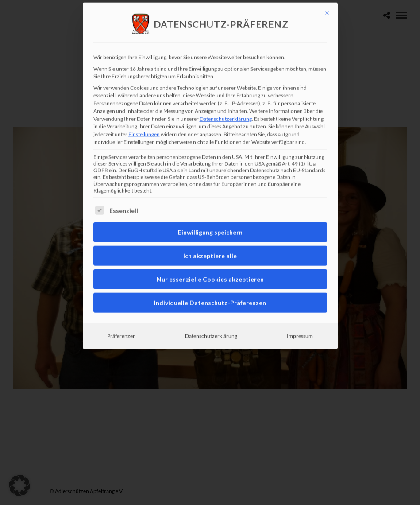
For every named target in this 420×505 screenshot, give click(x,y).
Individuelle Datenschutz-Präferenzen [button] (210, 263)
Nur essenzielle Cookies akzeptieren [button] (210, 240)
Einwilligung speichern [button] (210, 193)
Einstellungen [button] (144, 95)
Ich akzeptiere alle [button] (210, 216)
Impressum (300, 297)
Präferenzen (121, 297)
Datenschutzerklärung (226, 80)
